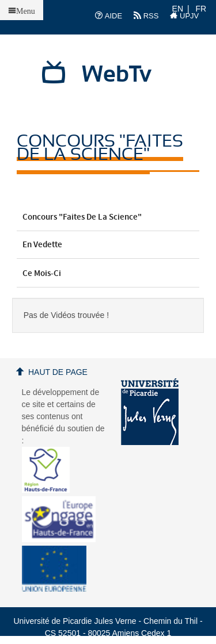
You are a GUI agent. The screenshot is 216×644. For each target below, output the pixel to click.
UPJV (184, 16)
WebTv (117, 75)
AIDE (109, 16)
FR (201, 9)
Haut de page (58, 372)
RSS (146, 16)
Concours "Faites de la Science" (108, 217)
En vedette (108, 245)
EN (178, 9)
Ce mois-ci (108, 274)
